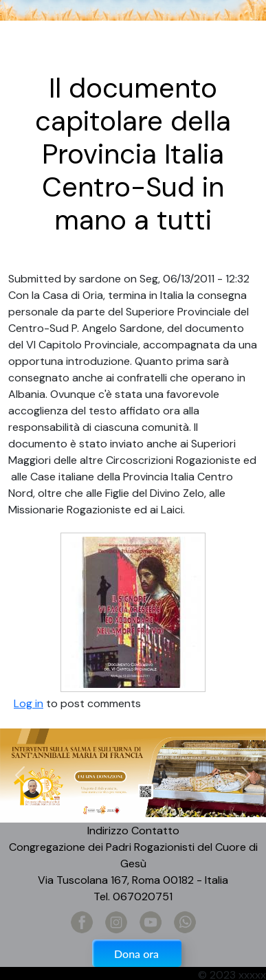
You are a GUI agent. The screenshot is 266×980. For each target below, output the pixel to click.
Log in (29, 703)
